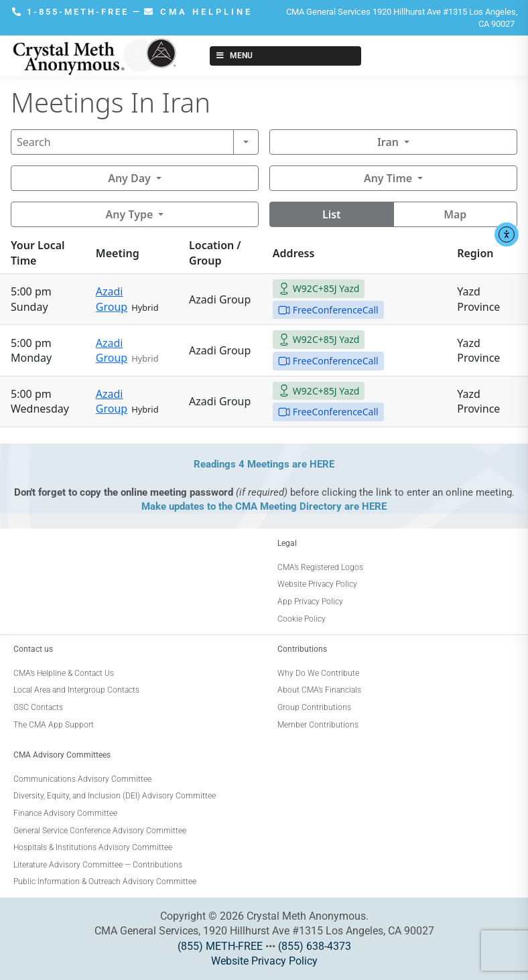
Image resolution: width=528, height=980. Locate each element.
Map (455, 214)
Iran (388, 142)
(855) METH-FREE (220, 946)
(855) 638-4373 (315, 946)
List (332, 214)
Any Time (388, 178)
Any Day (129, 178)
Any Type (130, 214)
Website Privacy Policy (264, 961)
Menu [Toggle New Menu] (234, 56)
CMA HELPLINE (198, 12)
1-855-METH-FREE (72, 12)
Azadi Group (112, 299)
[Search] (122, 142)
